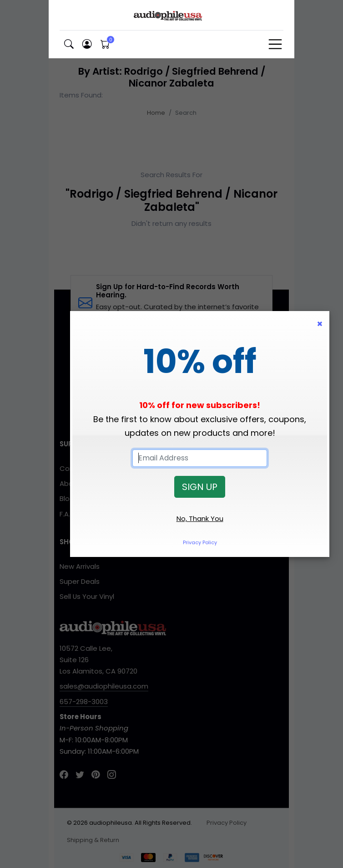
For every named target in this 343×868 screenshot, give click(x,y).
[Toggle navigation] (275, 44)
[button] (69, 44)
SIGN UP (200, 487)
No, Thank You (200, 518)
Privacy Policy (200, 542)
